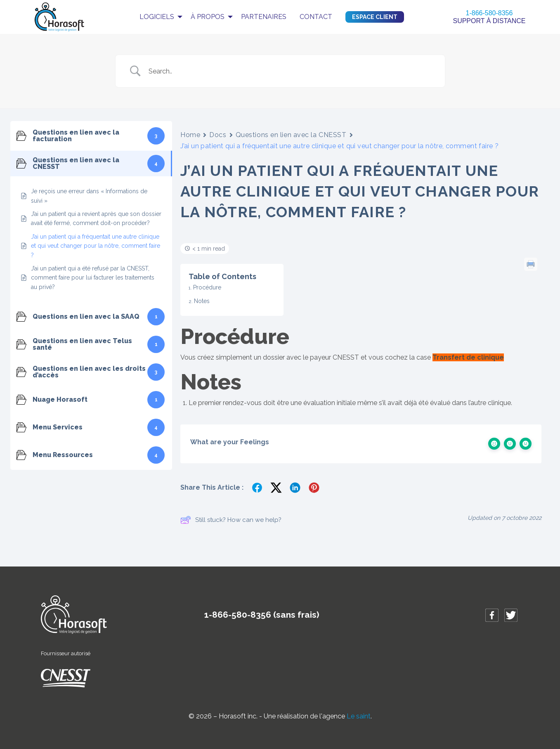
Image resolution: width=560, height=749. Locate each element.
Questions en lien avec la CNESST (291, 135)
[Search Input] (291, 71)
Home (190, 135)
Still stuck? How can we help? (231, 520)
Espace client (375, 17)
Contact (316, 17)
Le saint (359, 716)
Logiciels (157, 17)
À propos (208, 17)
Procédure (207, 287)
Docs (218, 135)
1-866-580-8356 (489, 13)
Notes (202, 301)
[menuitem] (158, 17)
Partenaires (264, 17)
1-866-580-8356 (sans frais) (262, 615)
